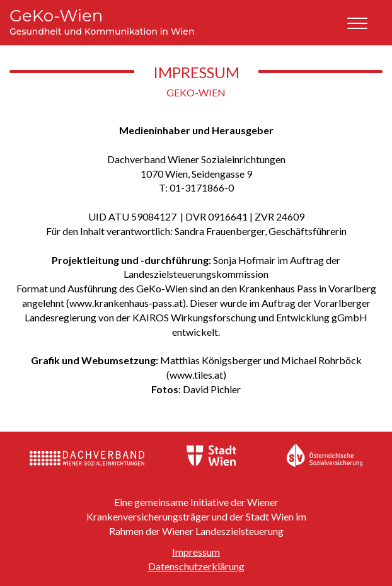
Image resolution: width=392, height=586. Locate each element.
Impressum (196, 552)
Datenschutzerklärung (196, 566)
